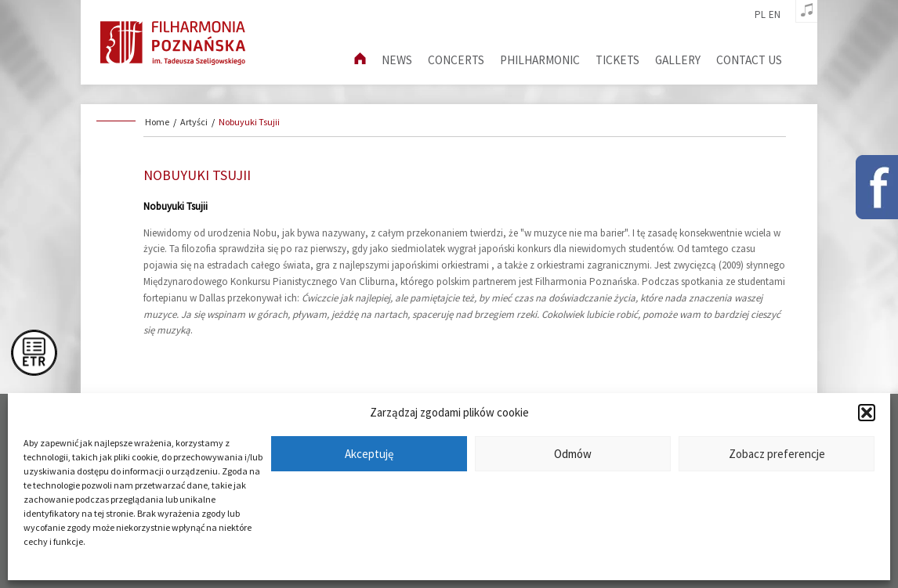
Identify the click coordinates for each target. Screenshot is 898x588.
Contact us (749, 60)
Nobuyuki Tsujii (249, 122)
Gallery (678, 60)
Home (157, 122)
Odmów (573, 454)
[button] (867, 413)
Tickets (617, 60)
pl (760, 15)
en (775, 15)
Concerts (456, 60)
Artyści (194, 122)
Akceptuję (369, 454)
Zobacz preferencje (777, 454)
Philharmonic (540, 60)
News (397, 60)
